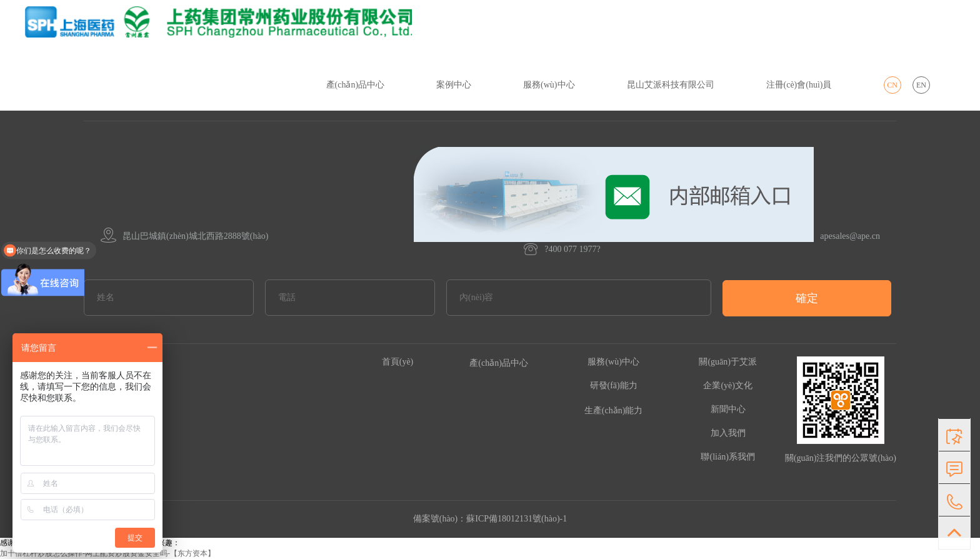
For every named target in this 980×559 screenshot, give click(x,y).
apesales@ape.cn (647, 236)
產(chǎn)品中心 (356, 85)
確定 (807, 298)
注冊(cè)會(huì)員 (799, 85)
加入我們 (728, 433)
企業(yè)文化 (728, 385)
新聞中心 (728, 409)
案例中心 (454, 85)
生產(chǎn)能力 (614, 410)
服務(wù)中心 (549, 85)
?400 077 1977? (562, 249)
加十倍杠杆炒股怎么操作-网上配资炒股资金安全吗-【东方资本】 (107, 553)
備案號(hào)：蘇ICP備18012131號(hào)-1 (490, 519)
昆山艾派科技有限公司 (671, 85)
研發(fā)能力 (614, 385)
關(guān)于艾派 (728, 362)
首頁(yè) (398, 362)
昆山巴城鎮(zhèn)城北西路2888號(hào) (184, 236)
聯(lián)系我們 (727, 457)
